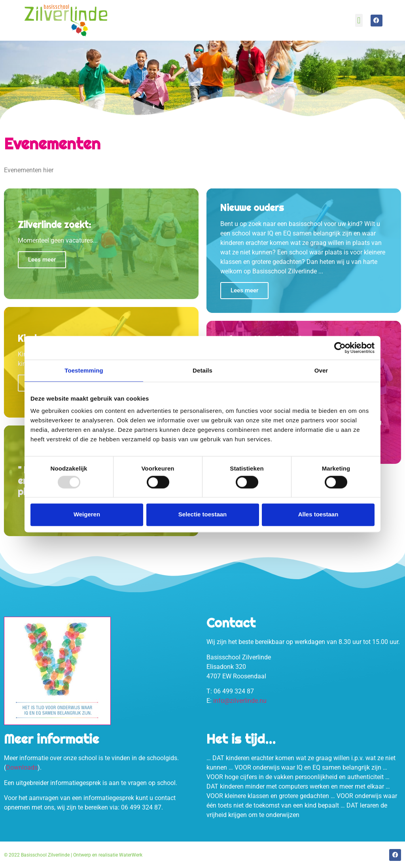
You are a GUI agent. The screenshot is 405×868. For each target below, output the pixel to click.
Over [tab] (321, 370)
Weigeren (87, 515)
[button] (359, 20)
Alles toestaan (318, 515)
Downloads (22, 767)
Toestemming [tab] (84, 370)
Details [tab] (202, 370)
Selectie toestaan (203, 515)
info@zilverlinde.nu (240, 701)
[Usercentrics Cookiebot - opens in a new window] (340, 348)
